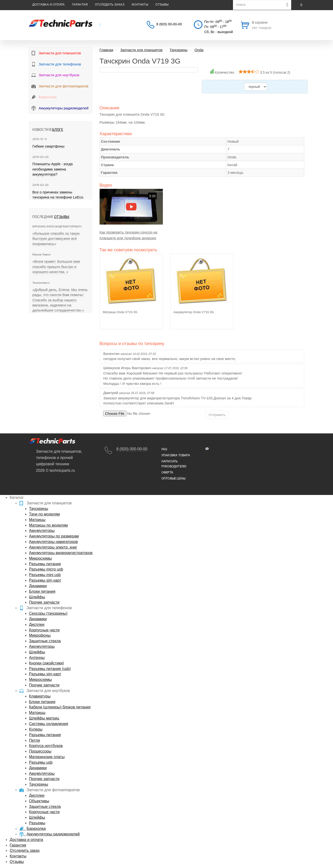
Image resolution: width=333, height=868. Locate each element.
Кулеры (36, 729)
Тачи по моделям (44, 514)
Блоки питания (42, 591)
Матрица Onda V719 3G (120, 312)
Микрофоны (40, 635)
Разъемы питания (45, 564)
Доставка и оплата (49, 5)
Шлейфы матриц (44, 718)
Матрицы (37, 520)
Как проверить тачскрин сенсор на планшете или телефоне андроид (128, 235)
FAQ (164, 449)
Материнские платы (47, 757)
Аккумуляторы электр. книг (53, 547)
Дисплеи (37, 625)
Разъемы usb (41, 762)
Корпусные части (44, 630)
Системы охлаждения (49, 724)
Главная (106, 50)
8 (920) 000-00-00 (132, 449)
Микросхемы (40, 558)
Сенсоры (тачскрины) (48, 613)
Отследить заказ (110, 5)
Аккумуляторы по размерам (54, 536)
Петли (34, 740)
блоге (58, 129)
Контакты (140, 5)
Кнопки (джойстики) (47, 663)
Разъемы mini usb (45, 575)
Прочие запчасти (44, 602)
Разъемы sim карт (45, 580)
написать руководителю (174, 464)
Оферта (167, 473)
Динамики (38, 586)
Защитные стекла (45, 641)
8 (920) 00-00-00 (169, 25)
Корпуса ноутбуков (46, 746)
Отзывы (162, 5)
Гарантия (80, 5)
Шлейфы (37, 597)
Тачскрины (39, 509)
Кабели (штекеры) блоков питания (60, 707)
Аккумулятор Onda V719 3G (194, 312)
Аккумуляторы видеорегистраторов (61, 553)
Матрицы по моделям (48, 525)
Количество (224, 72)
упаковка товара (176, 455)
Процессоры (40, 751)
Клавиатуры (40, 696)
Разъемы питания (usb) (50, 669)
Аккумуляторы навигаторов (53, 542)
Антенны (37, 658)
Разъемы (37, 823)
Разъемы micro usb (46, 569)
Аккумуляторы (42, 531)
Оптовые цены (173, 479)
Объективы (39, 801)
